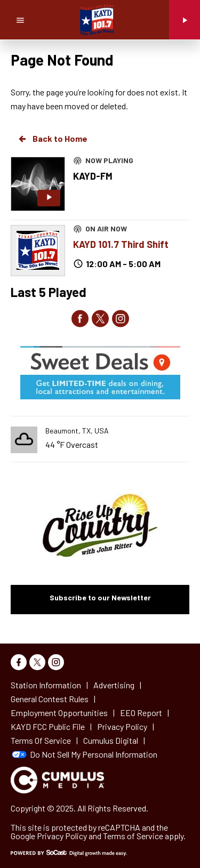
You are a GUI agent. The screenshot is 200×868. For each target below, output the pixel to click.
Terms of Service (133, 836)
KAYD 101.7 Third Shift (121, 244)
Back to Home (52, 139)
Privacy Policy (62, 836)
